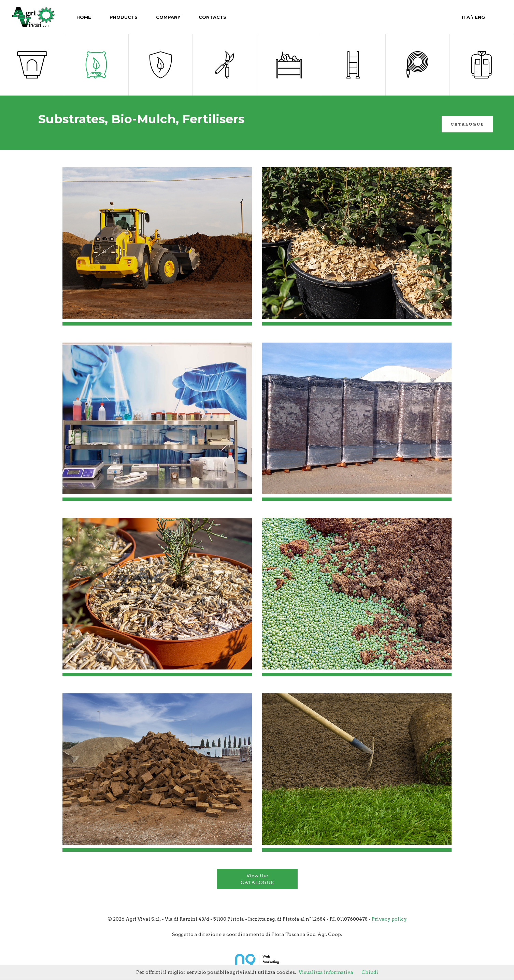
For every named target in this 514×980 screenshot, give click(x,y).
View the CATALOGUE (257, 879)
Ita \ (467, 17)
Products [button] (124, 17)
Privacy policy (389, 919)
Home (84, 17)
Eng (479, 17)
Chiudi (370, 972)
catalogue (467, 124)
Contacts (212, 17)
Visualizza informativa (326, 972)
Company (168, 17)
